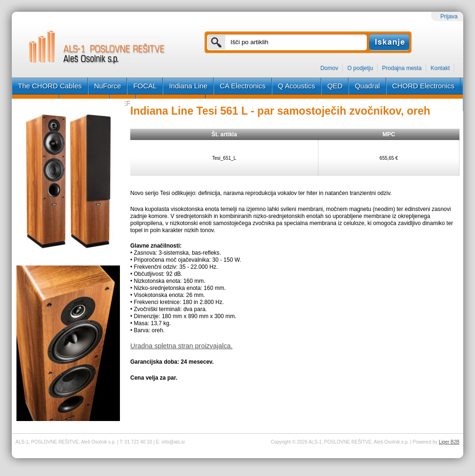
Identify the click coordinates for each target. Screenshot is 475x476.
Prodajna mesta (402, 68)
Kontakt (440, 68)
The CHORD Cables (50, 86)
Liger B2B (449, 442)
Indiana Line (188, 86)
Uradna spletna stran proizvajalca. (182, 346)
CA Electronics (243, 86)
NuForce (108, 86)
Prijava (449, 16)
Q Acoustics (297, 86)
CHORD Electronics (424, 86)
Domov (329, 68)
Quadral (367, 86)
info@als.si (173, 442)
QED (335, 86)
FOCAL (145, 86)
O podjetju (360, 68)
